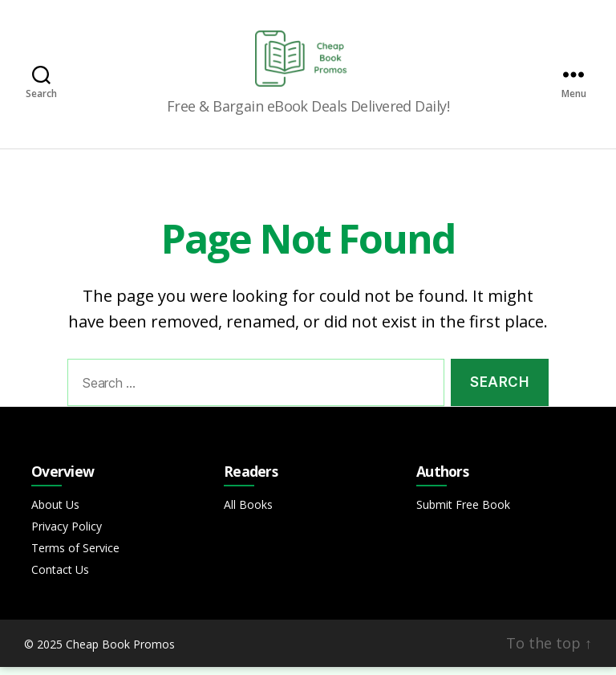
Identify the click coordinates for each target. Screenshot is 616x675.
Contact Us (60, 577)
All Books (248, 512)
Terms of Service (75, 556)
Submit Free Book (463, 512)
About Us (55, 512)
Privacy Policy (67, 534)
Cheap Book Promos (120, 652)
